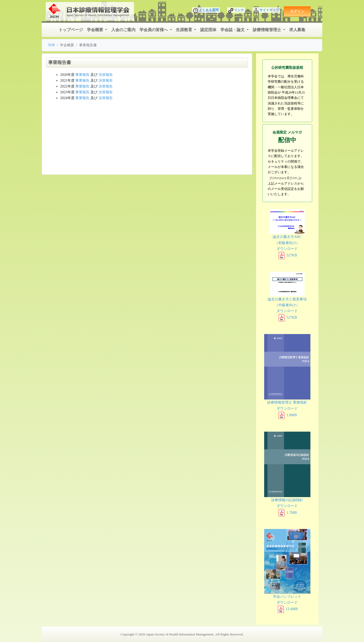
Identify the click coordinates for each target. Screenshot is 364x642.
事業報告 (82, 75)
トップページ (71, 30)
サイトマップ (266, 11)
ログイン (297, 11)
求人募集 (297, 30)
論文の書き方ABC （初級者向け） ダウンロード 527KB (287, 233)
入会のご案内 (123, 30)
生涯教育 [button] (185, 30)
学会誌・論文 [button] (233, 30)
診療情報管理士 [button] (267, 30)
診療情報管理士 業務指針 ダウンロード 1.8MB (287, 375)
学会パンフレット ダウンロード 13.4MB (287, 570)
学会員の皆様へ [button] (154, 30)
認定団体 (208, 30)
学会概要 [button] (96, 30)
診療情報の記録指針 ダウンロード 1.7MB (287, 473)
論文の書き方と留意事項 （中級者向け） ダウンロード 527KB (287, 296)
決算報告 (106, 75)
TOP (51, 45)
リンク (236, 11)
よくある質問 (206, 11)
